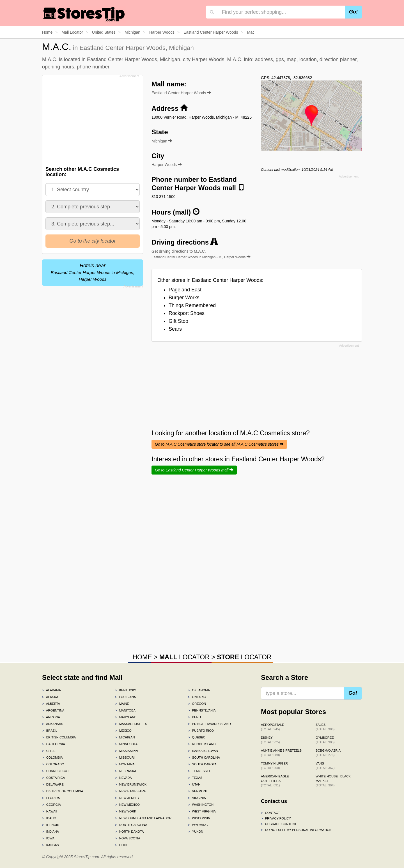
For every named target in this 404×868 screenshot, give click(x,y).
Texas (195, 778)
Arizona (51, 717)
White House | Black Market (333, 781)
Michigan (125, 737)
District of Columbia (63, 791)
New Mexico (127, 805)
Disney (270, 740)
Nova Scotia (128, 838)
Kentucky (126, 690)
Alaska (50, 697)
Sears (175, 329)
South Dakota (202, 764)
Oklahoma (199, 690)
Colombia (52, 758)
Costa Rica (54, 778)
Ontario (197, 697)
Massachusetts (131, 724)
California (54, 744)
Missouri (125, 758)
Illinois (51, 825)
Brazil (50, 731)
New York (126, 811)
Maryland (126, 717)
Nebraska (126, 771)
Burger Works (184, 298)
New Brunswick (131, 784)
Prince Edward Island (209, 724)
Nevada (123, 778)
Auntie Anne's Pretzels (281, 753)
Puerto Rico (201, 731)
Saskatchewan (203, 751)
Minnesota (126, 744)
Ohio (121, 845)
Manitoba (125, 710)
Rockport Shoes (187, 313)
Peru (194, 717)
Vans (325, 766)
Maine (122, 704)
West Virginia (202, 811)
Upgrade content (279, 824)
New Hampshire (130, 791)
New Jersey (127, 798)
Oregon (197, 704)
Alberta (51, 704)
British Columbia (59, 737)
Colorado (53, 764)
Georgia (51, 805)
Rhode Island (202, 744)
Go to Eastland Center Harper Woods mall (194, 470)
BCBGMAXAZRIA (328, 753)
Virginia (197, 798)
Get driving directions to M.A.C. (201, 254)
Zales (325, 727)
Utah (194, 784)
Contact (270, 813)
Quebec (197, 737)
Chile (49, 751)
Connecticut (56, 771)
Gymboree (325, 740)
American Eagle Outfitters (275, 781)
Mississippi (126, 751)
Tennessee (199, 771)
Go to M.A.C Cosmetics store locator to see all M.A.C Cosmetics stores (219, 444)
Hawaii (50, 811)
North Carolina (131, 825)
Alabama (51, 690)
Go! (353, 12)
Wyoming (198, 825)
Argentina (53, 710)
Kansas (50, 845)
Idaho (49, 818)
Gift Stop (178, 321)
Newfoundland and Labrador (143, 818)
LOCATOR (184, 657)
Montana (125, 764)
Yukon (196, 832)
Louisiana (125, 697)
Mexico (123, 731)
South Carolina (204, 758)
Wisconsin (199, 818)
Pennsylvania (202, 710)
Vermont (198, 791)
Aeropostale (272, 727)
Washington (201, 805)
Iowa (48, 838)
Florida (51, 798)
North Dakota (129, 832)
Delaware (53, 784)
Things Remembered (192, 305)
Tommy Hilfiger (274, 766)
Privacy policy (276, 818)
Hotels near (93, 272)
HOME (142, 657)
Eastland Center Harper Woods (181, 93)
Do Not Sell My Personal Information (296, 830)
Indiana (50, 832)
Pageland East (185, 290)
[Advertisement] (92, 119)
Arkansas (53, 724)
